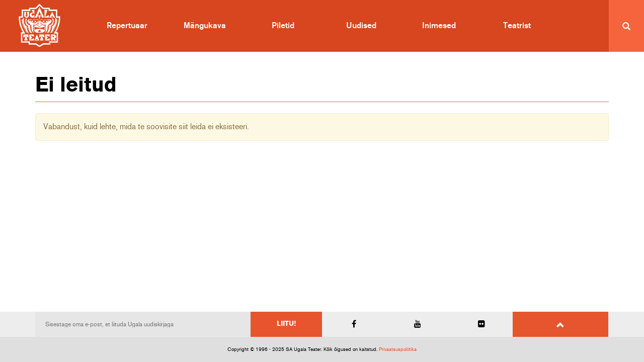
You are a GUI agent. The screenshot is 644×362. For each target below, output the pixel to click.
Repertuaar (127, 26)
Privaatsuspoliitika (398, 349)
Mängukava (205, 26)
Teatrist (517, 26)
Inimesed (439, 26)
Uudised (361, 26)
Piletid (283, 26)
